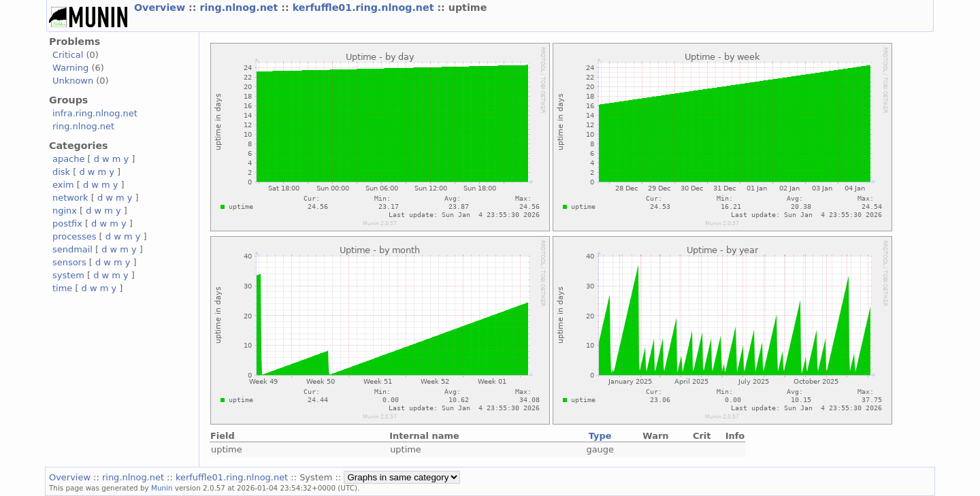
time (62, 288)
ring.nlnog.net (240, 7)
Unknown (73, 81)
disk (61, 172)
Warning (70, 68)
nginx (65, 211)
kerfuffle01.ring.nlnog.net (365, 7)
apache (68, 159)
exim (63, 185)
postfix (67, 224)
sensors (69, 262)
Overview (161, 7)
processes (75, 236)
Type (600, 436)
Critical (68, 55)
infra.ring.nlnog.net (95, 113)
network (70, 198)
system (68, 275)
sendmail (72, 249)
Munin (162, 488)
